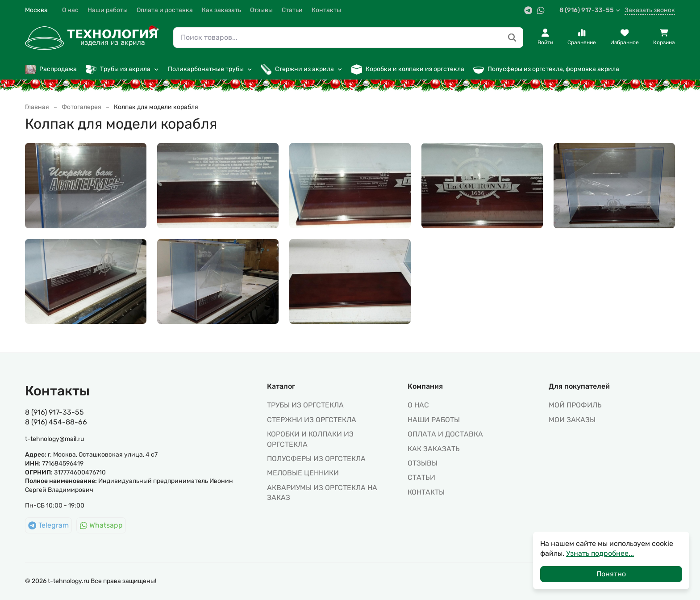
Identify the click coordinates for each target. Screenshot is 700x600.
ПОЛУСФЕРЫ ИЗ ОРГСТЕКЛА (316, 459)
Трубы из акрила (122, 69)
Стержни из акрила (302, 69)
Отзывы (261, 10)
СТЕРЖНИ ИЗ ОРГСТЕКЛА (312, 420)
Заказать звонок (650, 10)
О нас (70, 10)
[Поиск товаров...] (512, 38)
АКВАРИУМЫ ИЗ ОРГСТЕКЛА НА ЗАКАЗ (322, 493)
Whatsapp (101, 525)
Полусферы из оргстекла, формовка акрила (546, 69)
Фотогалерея (81, 107)
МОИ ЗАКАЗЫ (572, 420)
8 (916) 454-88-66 (56, 422)
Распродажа (51, 69)
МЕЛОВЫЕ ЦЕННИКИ (303, 473)
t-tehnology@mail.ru (54, 439)
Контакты (326, 10)
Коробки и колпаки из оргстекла (408, 69)
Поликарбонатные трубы (210, 69)
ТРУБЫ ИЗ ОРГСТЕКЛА (305, 405)
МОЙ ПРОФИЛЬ (575, 405)
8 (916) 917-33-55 (590, 10)
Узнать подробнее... (600, 553)
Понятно (611, 574)
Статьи (292, 10)
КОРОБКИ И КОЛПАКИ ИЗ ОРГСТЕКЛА (310, 439)
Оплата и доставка (165, 10)
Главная (37, 107)
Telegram (48, 525)
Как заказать (221, 10)
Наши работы (108, 10)
